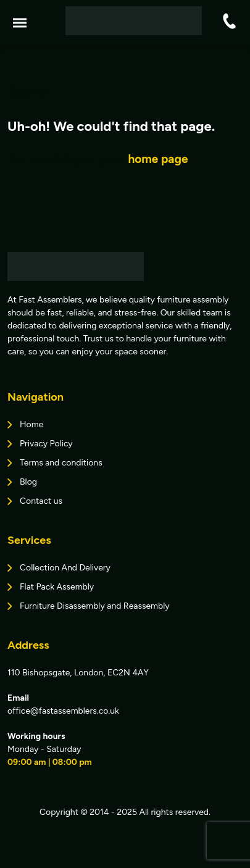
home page (158, 159)
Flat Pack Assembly (57, 587)
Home (31, 424)
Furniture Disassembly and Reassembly (95, 606)
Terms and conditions (61, 463)
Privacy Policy (46, 444)
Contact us (41, 501)
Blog (28, 482)
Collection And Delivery (65, 568)
